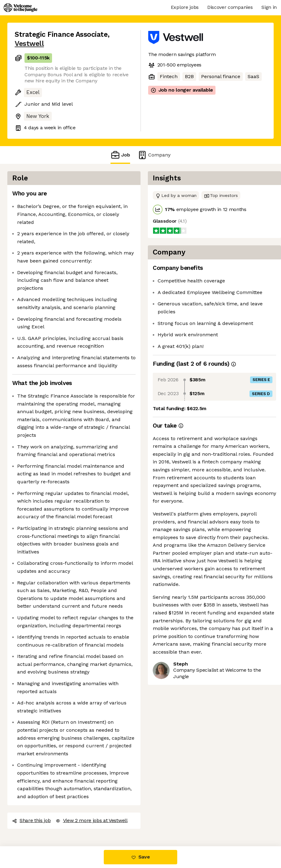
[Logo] (21, 8)
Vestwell (29, 44)
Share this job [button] (32, 820)
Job (120, 155)
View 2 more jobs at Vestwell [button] (92, 820)
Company (154, 155)
